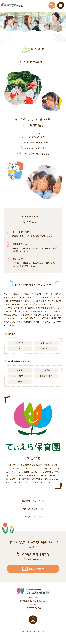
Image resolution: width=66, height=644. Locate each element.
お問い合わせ (33, 569)
